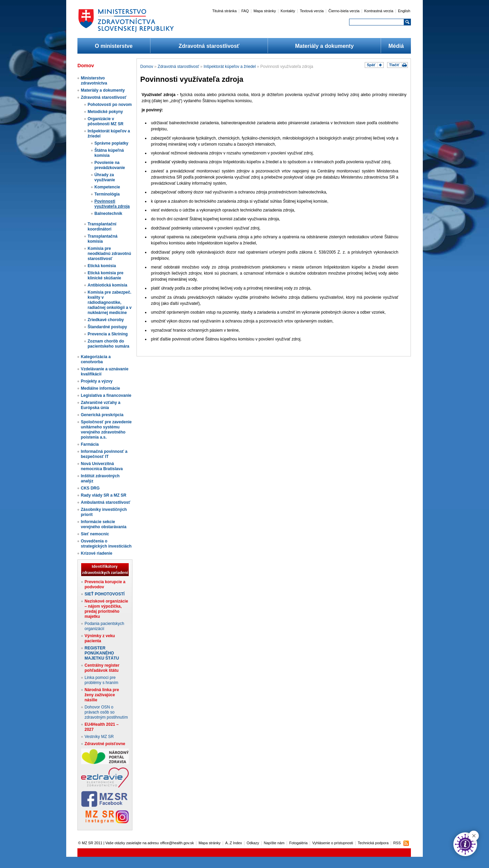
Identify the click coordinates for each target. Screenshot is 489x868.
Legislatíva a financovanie (106, 395)
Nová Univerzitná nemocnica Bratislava (102, 466)
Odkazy (253, 843)
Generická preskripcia (102, 415)
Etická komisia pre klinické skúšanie (105, 275)
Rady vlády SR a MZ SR (104, 495)
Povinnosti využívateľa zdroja (112, 204)
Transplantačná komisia (103, 239)
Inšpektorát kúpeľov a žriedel (230, 67)
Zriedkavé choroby (106, 320)
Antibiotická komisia (107, 285)
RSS (397, 843)
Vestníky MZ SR (99, 737)
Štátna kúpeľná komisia (109, 153)
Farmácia (90, 444)
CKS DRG (90, 488)
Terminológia (107, 194)
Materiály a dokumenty (324, 46)
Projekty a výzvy (97, 381)
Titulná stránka (224, 11)
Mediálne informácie (100, 388)
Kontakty (288, 11)
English (404, 11)
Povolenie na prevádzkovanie (110, 165)
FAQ (245, 11)
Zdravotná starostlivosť (209, 46)
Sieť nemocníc (95, 534)
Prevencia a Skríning (108, 334)
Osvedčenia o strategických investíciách (106, 544)
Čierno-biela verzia (344, 11)
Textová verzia (312, 11)
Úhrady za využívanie (105, 177)
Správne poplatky (111, 143)
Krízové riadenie (97, 553)
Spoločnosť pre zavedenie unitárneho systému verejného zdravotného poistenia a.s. (106, 430)
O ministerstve (114, 46)
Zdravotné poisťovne (105, 744)
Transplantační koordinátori (102, 227)
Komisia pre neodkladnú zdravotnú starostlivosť (109, 254)
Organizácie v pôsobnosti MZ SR (105, 121)
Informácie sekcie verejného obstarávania (104, 524)
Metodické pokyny (105, 112)
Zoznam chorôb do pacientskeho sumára (108, 344)
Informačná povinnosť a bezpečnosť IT (104, 454)
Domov (147, 67)
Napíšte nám (274, 843)
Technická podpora (373, 843)
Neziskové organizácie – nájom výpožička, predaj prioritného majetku (106, 609)
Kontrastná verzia (379, 11)
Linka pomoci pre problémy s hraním (101, 680)
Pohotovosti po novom (110, 105)
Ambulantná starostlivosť (106, 502)
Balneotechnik (108, 214)
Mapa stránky (265, 11)
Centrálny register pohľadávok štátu (102, 668)
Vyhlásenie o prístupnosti (333, 843)
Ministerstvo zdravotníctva (94, 81)
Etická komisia (102, 266)
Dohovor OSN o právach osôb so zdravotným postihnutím (106, 712)
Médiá (396, 46)
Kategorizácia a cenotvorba (96, 359)
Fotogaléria (298, 843)
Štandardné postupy (107, 327)
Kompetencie (107, 187)
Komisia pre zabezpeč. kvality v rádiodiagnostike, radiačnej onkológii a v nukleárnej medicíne (110, 302)
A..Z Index (233, 843)
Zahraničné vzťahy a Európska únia (101, 405)
